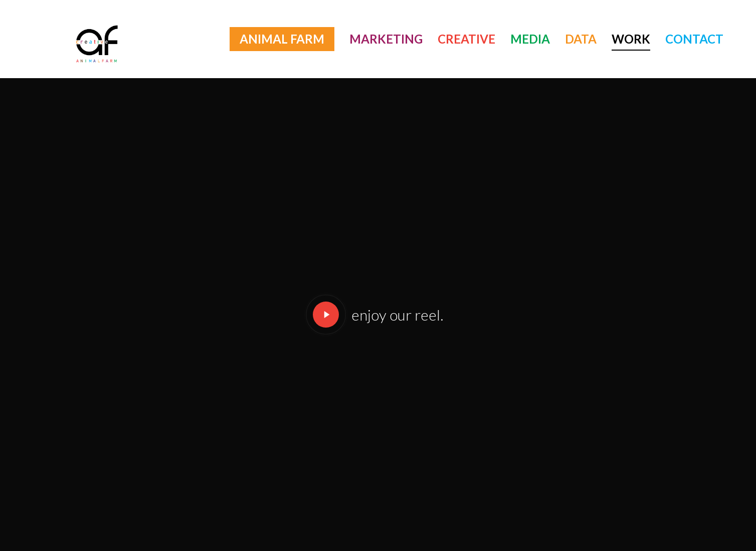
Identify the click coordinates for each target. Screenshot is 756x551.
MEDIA (530, 39)
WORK (631, 39)
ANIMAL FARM (282, 39)
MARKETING (386, 39)
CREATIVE (466, 39)
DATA (581, 39)
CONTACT (694, 39)
